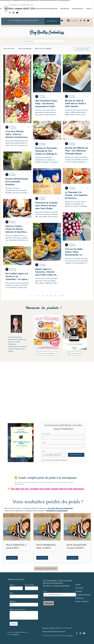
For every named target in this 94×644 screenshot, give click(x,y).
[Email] (53, 455)
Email (44, 451)
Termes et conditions (49, 628)
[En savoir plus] (75, 353)
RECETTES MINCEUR (25, 49)
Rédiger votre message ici (17, 609)
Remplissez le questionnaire (57, 511)
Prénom (44, 442)
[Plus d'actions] (29, 127)
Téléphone (13, 601)
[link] (61, 21)
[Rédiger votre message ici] (24, 615)
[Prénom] (63, 446)
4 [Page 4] (51, 296)
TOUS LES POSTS (9, 49)
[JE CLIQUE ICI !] (52, 21)
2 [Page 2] (43, 296)
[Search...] (45, 41)
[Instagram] (13, 13)
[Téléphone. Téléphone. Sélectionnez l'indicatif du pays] (13, 604)
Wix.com (70, 636)
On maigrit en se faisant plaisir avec (21, 5)
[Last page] (63, 296)
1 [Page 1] (39, 296)
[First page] (31, 296)
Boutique (78, 601)
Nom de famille (47, 434)
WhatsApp (16, 634)
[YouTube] (17, 13)
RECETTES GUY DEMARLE (43, 49)
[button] (12, 558)
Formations (85, 601)
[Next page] (59, 296)
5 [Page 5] (55, 296)
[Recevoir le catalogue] (47, 353)
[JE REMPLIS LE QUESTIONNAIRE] (46, 569)
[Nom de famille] (63, 437)
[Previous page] (35, 296)
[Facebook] (10, 13)
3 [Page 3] (47, 296)
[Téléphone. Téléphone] (26, 604)
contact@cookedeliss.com (20, 632)
